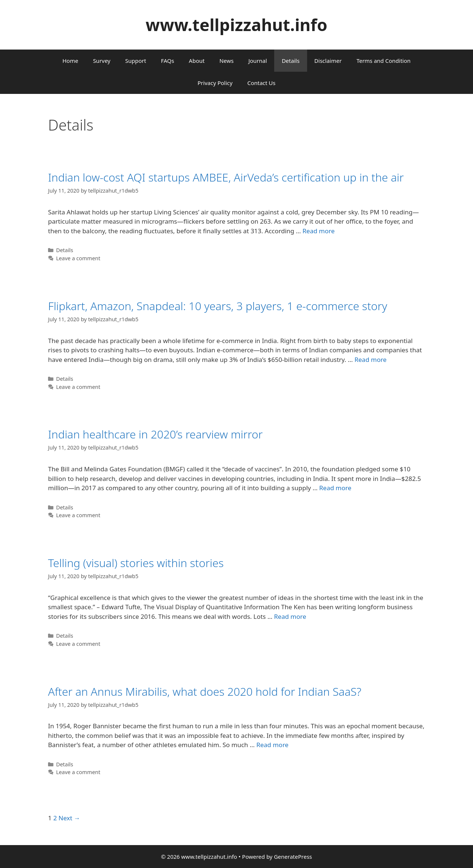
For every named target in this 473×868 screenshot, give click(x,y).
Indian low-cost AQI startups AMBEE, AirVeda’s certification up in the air (226, 177)
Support (136, 61)
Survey (102, 61)
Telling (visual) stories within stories (136, 563)
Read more (319, 231)
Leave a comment (78, 258)
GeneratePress (293, 857)
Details (290, 61)
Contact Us (261, 83)
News (227, 61)
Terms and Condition (384, 61)
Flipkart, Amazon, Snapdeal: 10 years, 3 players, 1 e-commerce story (218, 306)
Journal (258, 61)
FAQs (167, 61)
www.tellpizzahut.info (236, 25)
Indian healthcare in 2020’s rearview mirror (155, 434)
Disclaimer (328, 61)
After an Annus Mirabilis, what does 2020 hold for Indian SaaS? (205, 691)
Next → (69, 818)
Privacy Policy (215, 83)
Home (70, 61)
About (197, 61)
